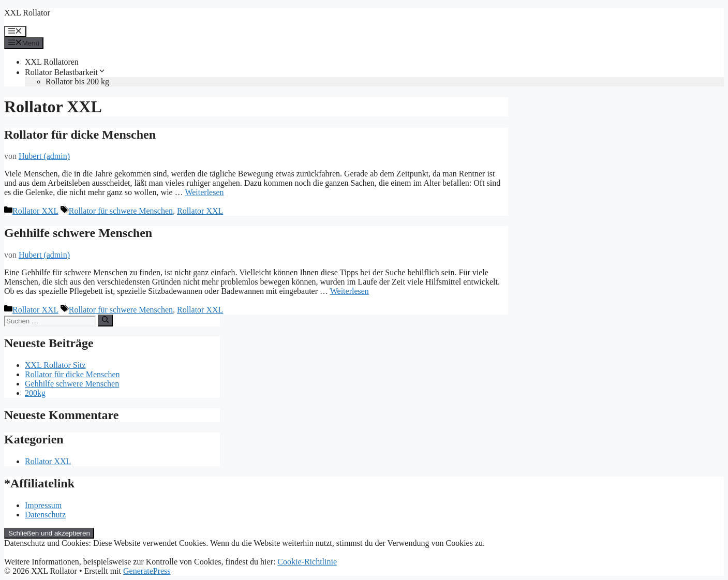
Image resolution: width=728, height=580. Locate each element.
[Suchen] (105, 320)
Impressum (43, 505)
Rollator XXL (35, 211)
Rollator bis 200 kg (77, 81)
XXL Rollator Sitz (55, 365)
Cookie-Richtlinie (307, 562)
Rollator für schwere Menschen (121, 211)
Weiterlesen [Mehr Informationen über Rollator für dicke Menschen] (204, 192)
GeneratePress (147, 571)
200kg (35, 393)
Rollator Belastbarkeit (65, 72)
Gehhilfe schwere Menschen (78, 233)
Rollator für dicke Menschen (80, 135)
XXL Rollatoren (52, 62)
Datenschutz (45, 515)
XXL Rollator (27, 13)
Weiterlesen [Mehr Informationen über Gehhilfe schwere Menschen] (350, 291)
